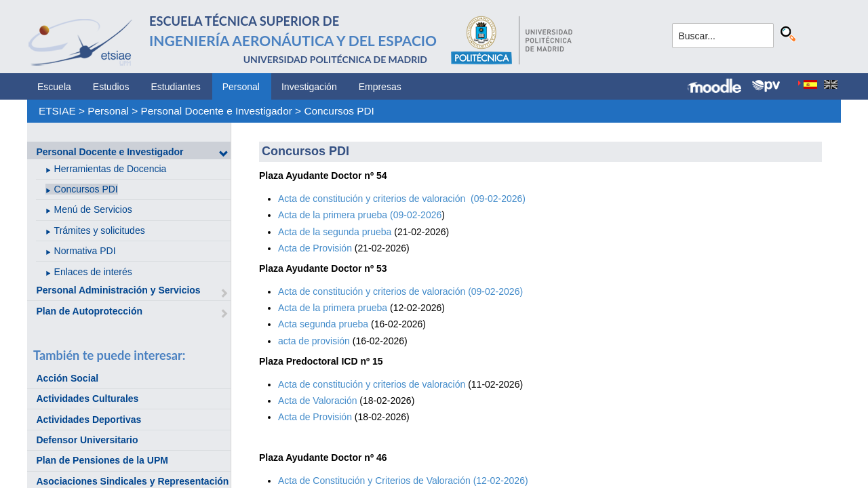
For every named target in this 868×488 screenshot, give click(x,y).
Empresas (380, 87)
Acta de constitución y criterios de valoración (373, 384)
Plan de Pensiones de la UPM (102, 460)
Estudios (111, 87)
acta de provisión (315, 341)
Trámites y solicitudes (100, 230)
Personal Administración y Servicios (118, 290)
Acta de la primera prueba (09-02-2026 (360, 215)
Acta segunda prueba (323, 324)
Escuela (54, 87)
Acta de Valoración (317, 401)
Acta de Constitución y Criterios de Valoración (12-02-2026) (403, 481)
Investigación (309, 87)
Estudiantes (176, 87)
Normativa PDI (85, 251)
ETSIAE (57, 111)
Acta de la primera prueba (333, 308)
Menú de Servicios (93, 209)
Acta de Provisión (315, 248)
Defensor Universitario (87, 440)
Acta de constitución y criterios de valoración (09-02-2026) (402, 199)
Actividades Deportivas (88, 420)
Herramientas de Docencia (111, 169)
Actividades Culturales (87, 399)
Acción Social (67, 378)
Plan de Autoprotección (89, 311)
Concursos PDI (339, 111)
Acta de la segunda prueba (335, 232)
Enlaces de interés (93, 272)
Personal (241, 87)
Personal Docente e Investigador (217, 111)
